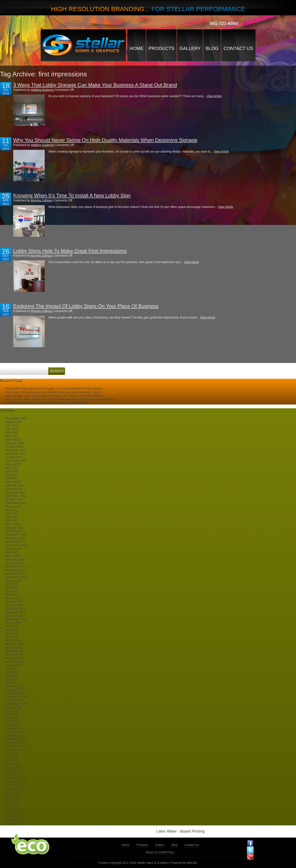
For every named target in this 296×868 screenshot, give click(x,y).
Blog (212, 48)
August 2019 (13, 581)
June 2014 (12, 799)
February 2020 (14, 559)
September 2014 (16, 788)
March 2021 (13, 524)
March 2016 (13, 725)
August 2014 (13, 792)
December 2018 (15, 609)
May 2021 (11, 517)
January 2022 (14, 489)
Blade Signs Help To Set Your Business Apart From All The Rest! (47, 403)
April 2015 (11, 764)
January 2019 (14, 605)
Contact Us (238, 48)
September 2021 (16, 503)
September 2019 (16, 577)
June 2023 (12, 429)
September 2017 (16, 662)
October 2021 (14, 499)
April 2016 (11, 721)
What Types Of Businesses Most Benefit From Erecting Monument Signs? (53, 392)
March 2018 (13, 640)
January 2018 (14, 647)
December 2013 (15, 820)
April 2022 (11, 478)
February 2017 (14, 686)
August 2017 (13, 665)
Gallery (190, 48)
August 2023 (13, 422)
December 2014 (15, 778)
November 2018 (15, 612)
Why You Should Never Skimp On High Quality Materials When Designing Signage (105, 140)
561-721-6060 (224, 23)
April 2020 (11, 552)
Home (137, 48)
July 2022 (11, 468)
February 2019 (14, 602)
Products (161, 48)
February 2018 (14, 644)
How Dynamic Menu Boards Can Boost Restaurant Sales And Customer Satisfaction (60, 399)
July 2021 (11, 510)
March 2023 (13, 440)
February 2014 (14, 813)
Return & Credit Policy (160, 852)
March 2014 (13, 809)
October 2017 (14, 658)
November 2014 (15, 781)
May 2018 (11, 633)
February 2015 (14, 771)
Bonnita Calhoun (42, 200)
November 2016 (15, 697)
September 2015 (16, 746)
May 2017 (11, 676)
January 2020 (14, 563)
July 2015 (11, 753)
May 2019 (11, 591)
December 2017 (15, 651)
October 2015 (14, 743)
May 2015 (11, 760)
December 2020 (15, 535)
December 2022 (15, 450)
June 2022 (12, 471)
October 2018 (14, 616)
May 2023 (11, 432)
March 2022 (13, 482)
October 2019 (14, 573)
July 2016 (11, 711)
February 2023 (14, 443)
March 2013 (13, 824)
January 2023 (14, 446)
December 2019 (15, 566)
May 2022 (11, 475)
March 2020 (13, 556)
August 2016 (13, 707)
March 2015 (13, 767)
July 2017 (11, 669)
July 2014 (11, 795)
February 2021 (14, 528)
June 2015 (12, 757)
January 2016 (14, 732)
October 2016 (14, 700)
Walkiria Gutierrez (42, 90)
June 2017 (12, 672)
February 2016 (14, 728)
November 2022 (15, 454)
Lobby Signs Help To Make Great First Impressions (70, 251)
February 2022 (14, 485)
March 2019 (13, 598)
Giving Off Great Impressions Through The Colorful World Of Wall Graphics (54, 389)
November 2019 (15, 570)
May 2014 (11, 803)
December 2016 (15, 693)
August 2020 (13, 549)
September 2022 (16, 461)
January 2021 (14, 531)
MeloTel (192, 863)
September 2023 (16, 418)
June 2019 (12, 587)
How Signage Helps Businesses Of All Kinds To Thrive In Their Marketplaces (55, 396)
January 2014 (14, 817)
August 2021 (13, 506)
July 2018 (11, 626)
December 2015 (15, 736)
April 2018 (11, 637)
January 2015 (14, 774)
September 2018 (16, 619)
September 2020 (16, 545)
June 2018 (12, 630)
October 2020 (14, 542)
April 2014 (11, 806)
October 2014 (14, 785)
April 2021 (11, 521)
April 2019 (11, 595)
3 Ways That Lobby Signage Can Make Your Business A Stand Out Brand (95, 85)
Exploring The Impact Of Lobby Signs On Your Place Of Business (86, 306)
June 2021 (12, 513)
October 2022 (14, 457)
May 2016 (11, 718)
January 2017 (14, 690)
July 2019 (11, 584)
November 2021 (15, 496)
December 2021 (15, 492)
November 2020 (15, 538)
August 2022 (13, 464)
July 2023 (11, 426)
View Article (214, 96)
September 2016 (16, 704)
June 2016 (12, 714)
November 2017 (15, 654)
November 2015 (15, 739)
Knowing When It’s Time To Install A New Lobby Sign (72, 195)
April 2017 (11, 679)
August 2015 (13, 750)
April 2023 (11, 436)
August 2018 (13, 623)
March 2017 (13, 683)
